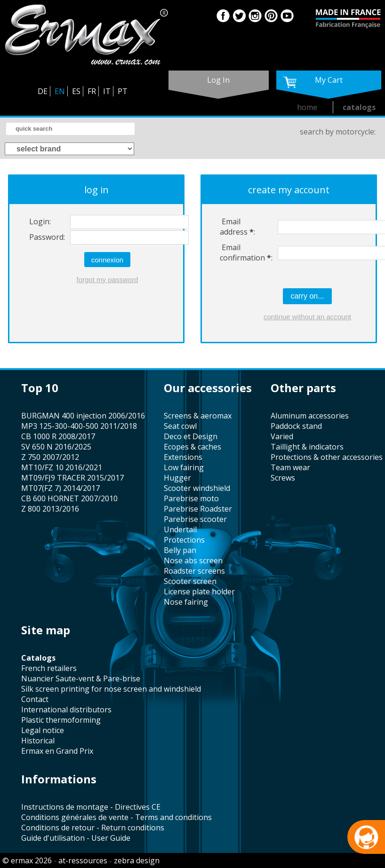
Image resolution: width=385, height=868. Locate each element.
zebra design (137, 860)
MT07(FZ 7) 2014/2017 (60, 488)
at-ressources (83, 860)
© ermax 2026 (27, 860)
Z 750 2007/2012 (50, 457)
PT (123, 91)
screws (283, 478)
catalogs (359, 107)
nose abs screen (193, 560)
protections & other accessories (327, 457)
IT (107, 91)
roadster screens (194, 571)
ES (76, 91)
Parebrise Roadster (198, 509)
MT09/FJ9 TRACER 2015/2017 (72, 478)
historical (38, 741)
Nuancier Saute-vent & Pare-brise (81, 679)
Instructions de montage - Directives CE (91, 807)
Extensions (183, 457)
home (307, 107)
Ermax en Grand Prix (57, 751)
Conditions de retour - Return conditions (93, 828)
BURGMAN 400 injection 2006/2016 (83, 416)
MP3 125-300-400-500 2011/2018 (79, 426)
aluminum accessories (310, 416)
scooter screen (190, 581)
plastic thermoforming (61, 720)
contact (35, 699)
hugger (177, 478)
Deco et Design (191, 436)
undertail (180, 529)
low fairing (184, 467)
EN (60, 91)
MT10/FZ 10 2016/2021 (62, 467)
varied (282, 436)
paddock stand (296, 426)
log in (218, 80)
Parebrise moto (191, 498)
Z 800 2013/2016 (50, 509)
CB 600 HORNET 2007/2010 (69, 498)
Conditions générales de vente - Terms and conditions (116, 817)
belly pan (180, 550)
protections (184, 540)
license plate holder (199, 592)
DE (43, 91)
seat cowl (180, 426)
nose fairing (186, 602)
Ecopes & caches (192, 447)
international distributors (66, 710)
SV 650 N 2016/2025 (56, 447)
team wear (290, 467)
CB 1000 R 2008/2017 (58, 436)
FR (92, 91)
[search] (70, 129)
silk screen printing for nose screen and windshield (111, 689)
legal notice (43, 730)
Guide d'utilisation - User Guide (76, 838)
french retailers (49, 668)
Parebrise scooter (195, 519)
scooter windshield (197, 488)
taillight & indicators (307, 447)
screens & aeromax (198, 416)
